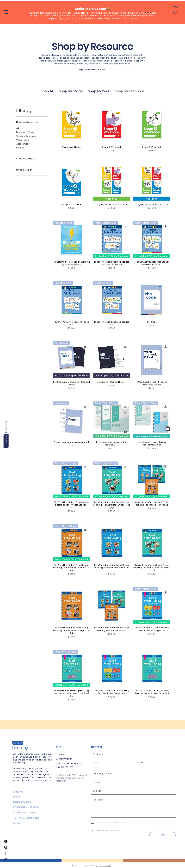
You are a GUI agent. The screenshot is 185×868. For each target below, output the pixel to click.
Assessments (23, 144)
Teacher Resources (27, 136)
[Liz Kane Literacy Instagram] (6, 847)
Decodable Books (26, 132)
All (17, 128)
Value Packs (23, 140)
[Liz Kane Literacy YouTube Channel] (6, 841)
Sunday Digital (106, 866)
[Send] (163, 835)
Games (20, 147)
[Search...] (154, 13)
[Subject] (134, 791)
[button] (6, 12)
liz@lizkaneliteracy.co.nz (69, 763)
